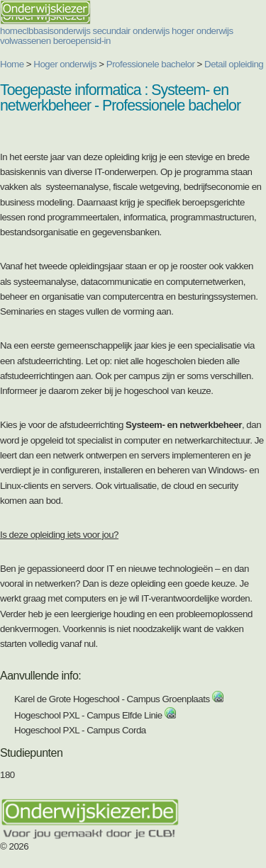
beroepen (72, 41)
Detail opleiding (234, 64)
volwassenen (26, 41)
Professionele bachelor (151, 64)
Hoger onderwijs (65, 64)
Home (12, 64)
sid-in (100, 41)
